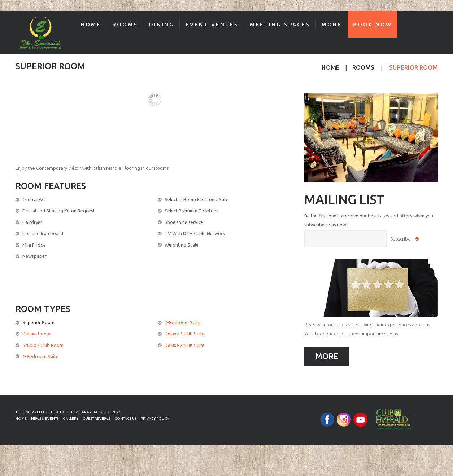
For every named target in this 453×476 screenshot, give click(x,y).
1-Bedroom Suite (40, 356)
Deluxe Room (36, 334)
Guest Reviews (96, 418)
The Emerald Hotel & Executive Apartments (61, 412)
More (332, 24)
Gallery (71, 418)
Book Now (373, 24)
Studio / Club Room (43, 345)
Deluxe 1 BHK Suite (185, 334)
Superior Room (38, 322)
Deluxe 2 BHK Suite (185, 345)
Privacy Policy (155, 418)
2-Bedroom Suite (183, 322)
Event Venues (212, 24)
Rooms (125, 24)
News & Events (45, 418)
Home (91, 24)
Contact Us (125, 418)
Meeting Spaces (280, 24)
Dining (162, 24)
